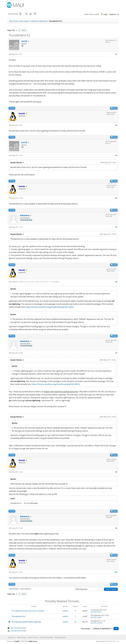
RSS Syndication (60, 637)
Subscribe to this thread (18, 631)
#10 (116, 572)
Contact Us (12, 637)
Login (106, 14)
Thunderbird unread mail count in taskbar (28, 611)
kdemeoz (25, 215)
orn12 (24, 41)
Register (113, 14)
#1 (116, 54)
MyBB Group (33, 641)
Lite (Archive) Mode (46, 637)
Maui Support (25, 21)
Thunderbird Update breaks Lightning (26, 622)
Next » (24, 30)
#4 (116, 198)
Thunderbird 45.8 (19, 616)
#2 (116, 125)
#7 (116, 353)
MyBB (17, 641)
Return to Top (33, 637)
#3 (116, 155)
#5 (116, 227)
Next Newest (25, 589)
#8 (116, 472)
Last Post (94, 612)
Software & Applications (39, 21)
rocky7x (65, 611)
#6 (116, 282)
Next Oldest (14, 589)
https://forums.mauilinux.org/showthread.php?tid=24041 (50, 307)
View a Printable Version (18, 628)
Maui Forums (14, 21)
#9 (116, 528)
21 (75, 622)
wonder (100, 623)
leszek (57, 282)
